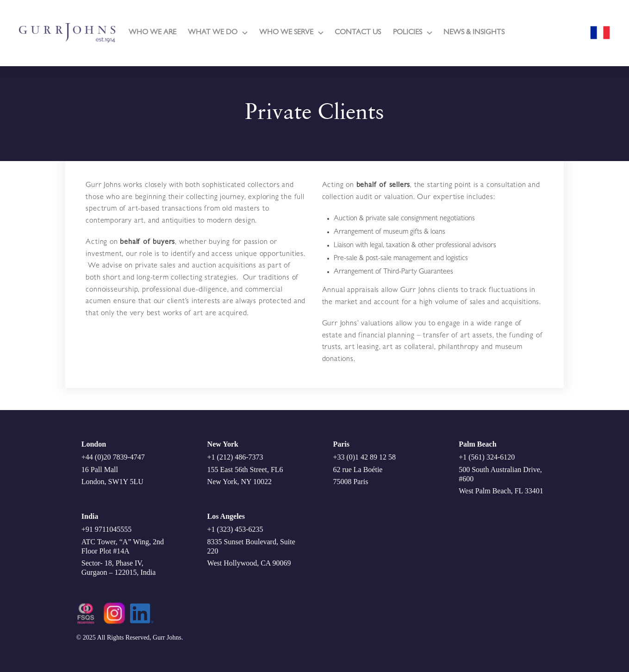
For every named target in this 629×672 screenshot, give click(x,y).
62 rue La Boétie (358, 470)
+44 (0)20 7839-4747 (113, 457)
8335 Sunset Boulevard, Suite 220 (251, 546)
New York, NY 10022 (240, 482)
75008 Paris (350, 482)
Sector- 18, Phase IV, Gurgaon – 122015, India (119, 568)
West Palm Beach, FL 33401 (501, 491)
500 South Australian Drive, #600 (500, 474)
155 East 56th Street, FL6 (245, 470)
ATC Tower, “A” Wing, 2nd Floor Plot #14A (123, 546)
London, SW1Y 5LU (112, 482)
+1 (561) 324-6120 (487, 457)
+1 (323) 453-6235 (235, 529)
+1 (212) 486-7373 (235, 457)
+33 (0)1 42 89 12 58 (364, 457)
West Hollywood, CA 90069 (249, 563)
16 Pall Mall (100, 470)
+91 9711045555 (106, 529)
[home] (67, 33)
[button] (217, 33)
